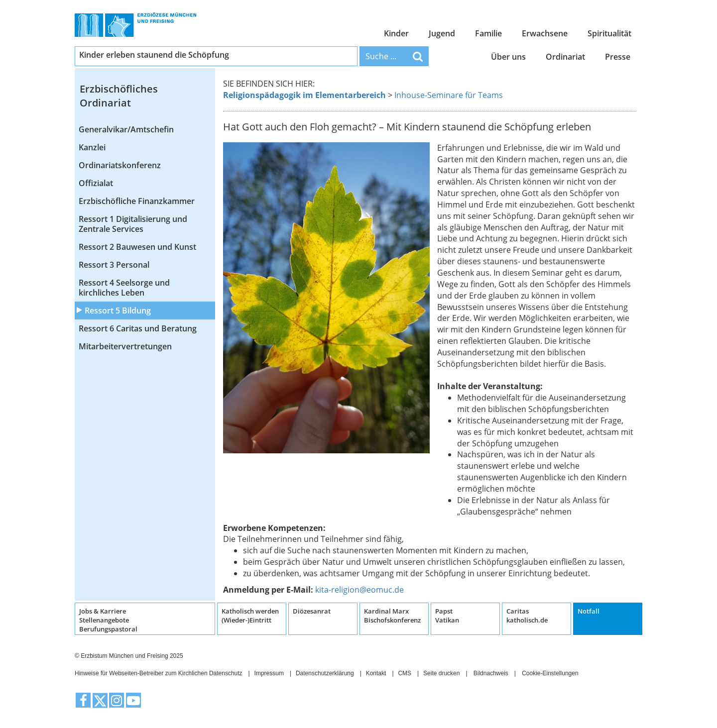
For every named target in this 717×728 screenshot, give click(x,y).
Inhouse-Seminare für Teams (449, 95)
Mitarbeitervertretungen (125, 346)
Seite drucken (441, 673)
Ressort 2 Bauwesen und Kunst (137, 247)
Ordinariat (565, 57)
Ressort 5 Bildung (118, 311)
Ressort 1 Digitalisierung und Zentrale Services (133, 224)
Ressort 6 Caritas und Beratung (138, 328)
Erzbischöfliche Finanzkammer (137, 201)
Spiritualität (609, 33)
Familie (488, 33)
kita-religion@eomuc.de (359, 590)
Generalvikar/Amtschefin (126, 129)
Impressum (269, 673)
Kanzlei (92, 147)
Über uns (508, 57)
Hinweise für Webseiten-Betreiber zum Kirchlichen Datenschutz (159, 673)
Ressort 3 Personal (114, 265)
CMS (405, 673)
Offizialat (96, 183)
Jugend (442, 33)
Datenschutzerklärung (325, 673)
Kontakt (376, 673)
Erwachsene (545, 33)
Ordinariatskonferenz (120, 165)
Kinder (396, 33)
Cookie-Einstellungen (550, 673)
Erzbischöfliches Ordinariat (119, 96)
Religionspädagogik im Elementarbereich (304, 95)
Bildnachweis (491, 673)
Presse (618, 57)
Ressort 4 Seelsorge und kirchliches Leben (124, 288)
